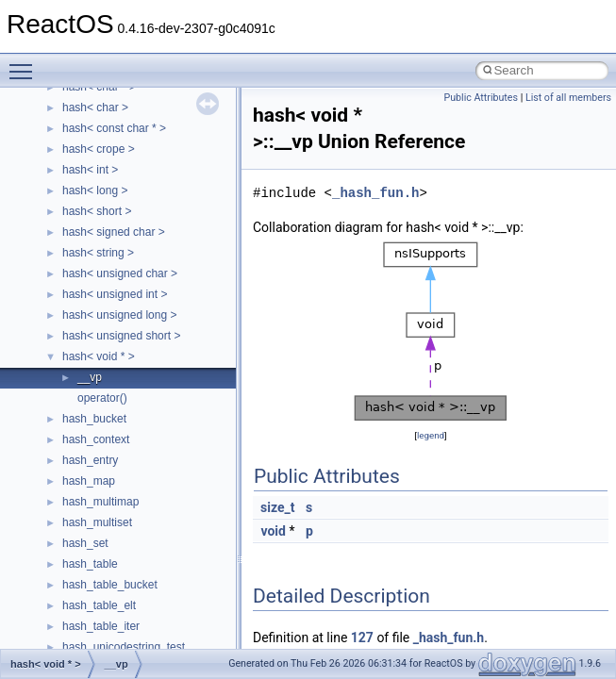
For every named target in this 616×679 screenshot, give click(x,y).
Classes (52, 455)
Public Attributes (481, 98)
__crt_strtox (92, 538)
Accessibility (93, 559)
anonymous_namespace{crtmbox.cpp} (158, 642)
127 (362, 638)
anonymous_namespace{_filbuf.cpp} (153, 580)
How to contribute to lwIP (95, 165)
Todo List (55, 373)
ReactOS (40, 103)
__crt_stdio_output (109, 518)
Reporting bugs (70, 248)
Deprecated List (72, 393)
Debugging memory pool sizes (108, 227)
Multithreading (67, 310)
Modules (53, 414)
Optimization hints (77, 331)
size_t (277, 507)
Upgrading (58, 124)
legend (431, 435)
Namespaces (65, 435)
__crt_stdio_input (105, 497)
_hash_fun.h (375, 193)
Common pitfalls (73, 207)
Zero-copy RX (67, 269)
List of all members (568, 98)
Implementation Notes (87, 352)
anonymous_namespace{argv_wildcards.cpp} (176, 601)
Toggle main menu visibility (25, 63)
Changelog (59, 144)
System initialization (82, 290)
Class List (72, 476)
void (273, 531)
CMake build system (83, 186)
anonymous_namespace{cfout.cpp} (150, 621)
